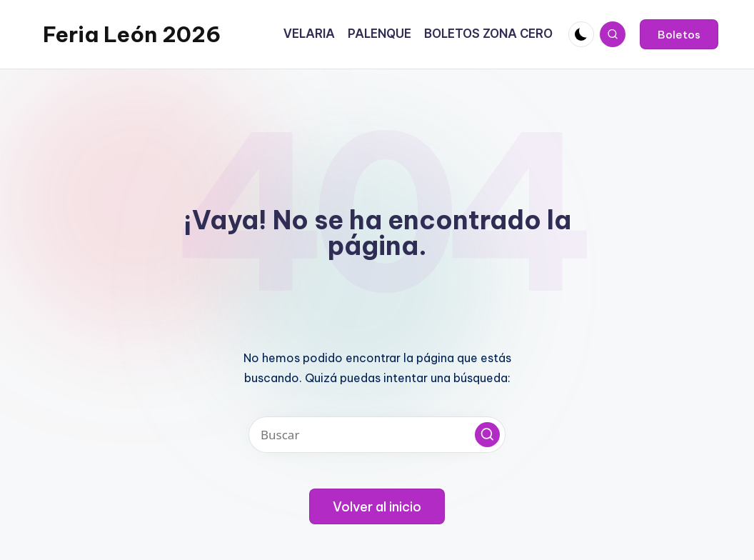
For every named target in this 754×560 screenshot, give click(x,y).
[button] (679, 34)
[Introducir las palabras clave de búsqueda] (377, 435)
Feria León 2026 (132, 34)
